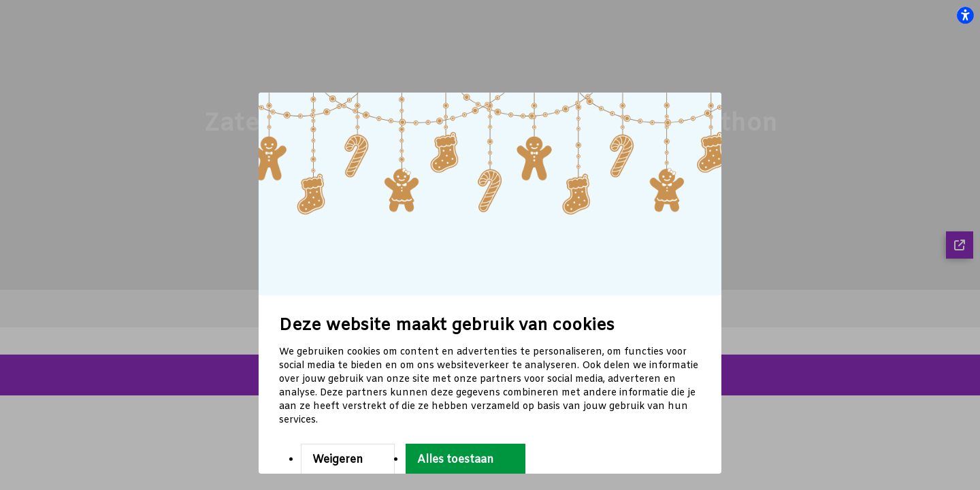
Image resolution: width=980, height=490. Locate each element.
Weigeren (338, 460)
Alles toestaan (455, 460)
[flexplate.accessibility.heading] (965, 15)
